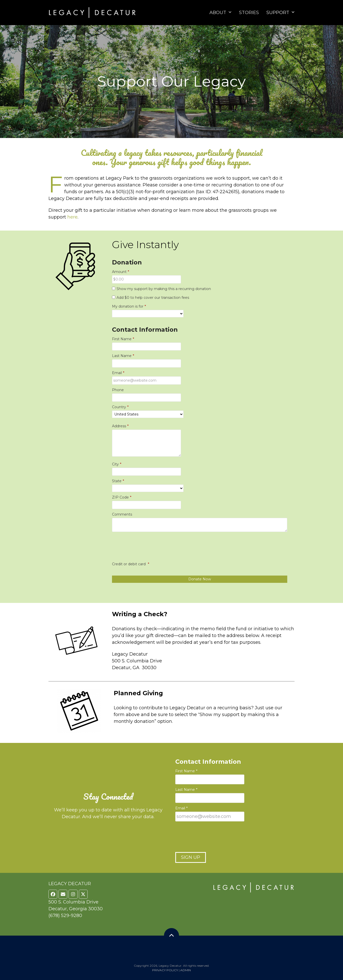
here (72, 217)
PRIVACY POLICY (165, 970)
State (118, 481)
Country (120, 407)
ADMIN (186, 970)
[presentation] (150, 550)
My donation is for (129, 306)
